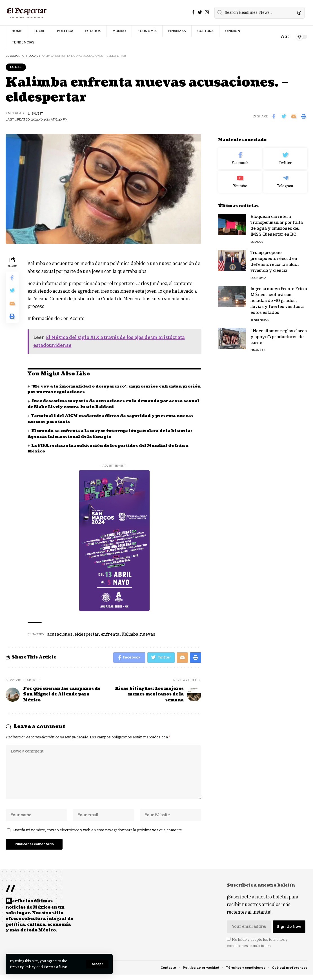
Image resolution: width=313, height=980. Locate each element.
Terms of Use (57, 967)
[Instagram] (207, 12)
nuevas (148, 635)
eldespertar (87, 635)
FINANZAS (258, 346)
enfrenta (110, 635)
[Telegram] (285, 178)
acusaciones (60, 635)
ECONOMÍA (258, 274)
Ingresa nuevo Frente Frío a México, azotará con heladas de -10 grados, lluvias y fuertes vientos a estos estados (279, 297)
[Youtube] (240, 178)
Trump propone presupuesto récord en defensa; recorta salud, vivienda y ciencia (275, 258)
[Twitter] (200, 12)
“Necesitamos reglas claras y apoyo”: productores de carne (279, 333)
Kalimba (130, 635)
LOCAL (17, 67)
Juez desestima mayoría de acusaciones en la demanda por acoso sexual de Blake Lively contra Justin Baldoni (106, 404)
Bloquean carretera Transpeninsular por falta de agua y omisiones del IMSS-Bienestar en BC (277, 222)
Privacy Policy (23, 967)
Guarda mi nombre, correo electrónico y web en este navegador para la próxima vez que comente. (98, 834)
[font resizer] (285, 37)
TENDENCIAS (259, 316)
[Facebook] (193, 12)
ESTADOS (257, 238)
